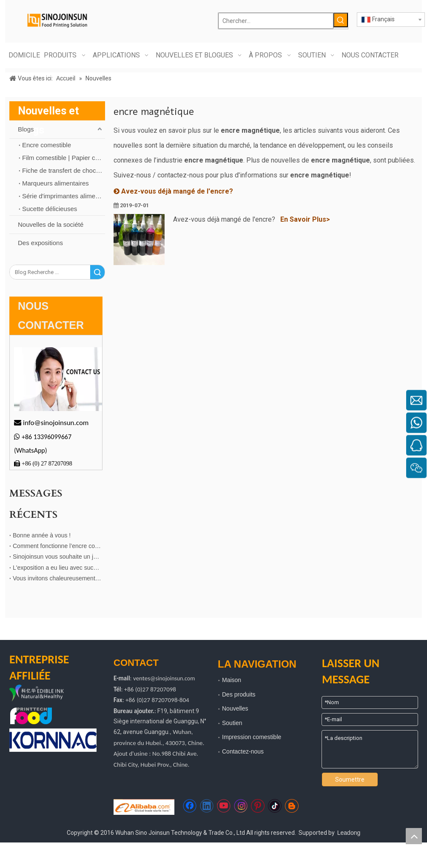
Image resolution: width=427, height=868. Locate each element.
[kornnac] (53, 740)
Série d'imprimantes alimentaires (64, 196)
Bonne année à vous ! (42, 535)
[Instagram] (241, 806)
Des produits (239, 694)
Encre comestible (47, 145)
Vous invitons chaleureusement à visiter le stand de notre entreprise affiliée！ (57, 578)
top (414, 836)
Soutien (232, 723)
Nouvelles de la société (51, 224)
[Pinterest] (258, 806)
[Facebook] (190, 806)
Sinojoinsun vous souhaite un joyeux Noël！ (57, 557)
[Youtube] (224, 806)
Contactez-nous (243, 751)
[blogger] (292, 806)
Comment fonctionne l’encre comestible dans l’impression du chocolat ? (57, 546)
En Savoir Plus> (305, 219)
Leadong (349, 833)
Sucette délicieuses (50, 209)
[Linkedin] (207, 806)
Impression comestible (252, 737)
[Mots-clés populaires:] (341, 20)
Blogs (26, 129)
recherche (97, 272)
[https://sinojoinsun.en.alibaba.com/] (144, 807)
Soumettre (350, 779)
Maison (232, 680)
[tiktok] (275, 806)
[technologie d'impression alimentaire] (31, 716)
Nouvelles (235, 708)
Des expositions (40, 243)
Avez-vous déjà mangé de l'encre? (177, 191)
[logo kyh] (47, 694)
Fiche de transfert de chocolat (64, 170)
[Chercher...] (276, 21)
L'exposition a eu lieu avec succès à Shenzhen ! (57, 568)
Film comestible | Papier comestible (64, 158)
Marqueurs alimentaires (56, 183)
